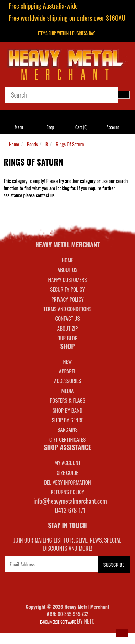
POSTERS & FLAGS (67, 400)
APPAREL (67, 371)
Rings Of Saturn (70, 144)
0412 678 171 (70, 510)
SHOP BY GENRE (68, 420)
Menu (19, 127)
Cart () (81, 127)
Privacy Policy (67, 299)
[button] (122, 633)
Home (14, 144)
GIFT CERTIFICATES (67, 439)
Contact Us (67, 318)
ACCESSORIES (67, 381)
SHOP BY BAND (67, 410)
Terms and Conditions (67, 309)
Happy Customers (68, 279)
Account (113, 127)
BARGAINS (67, 429)
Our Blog (67, 338)
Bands (33, 144)
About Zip (67, 328)
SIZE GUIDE (68, 472)
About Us (67, 269)
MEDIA (67, 391)
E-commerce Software (58, 622)
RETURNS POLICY (67, 492)
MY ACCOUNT (67, 462)
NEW (68, 361)
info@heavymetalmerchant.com (70, 501)
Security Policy (67, 289)
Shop (50, 127)
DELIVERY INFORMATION (67, 482)
